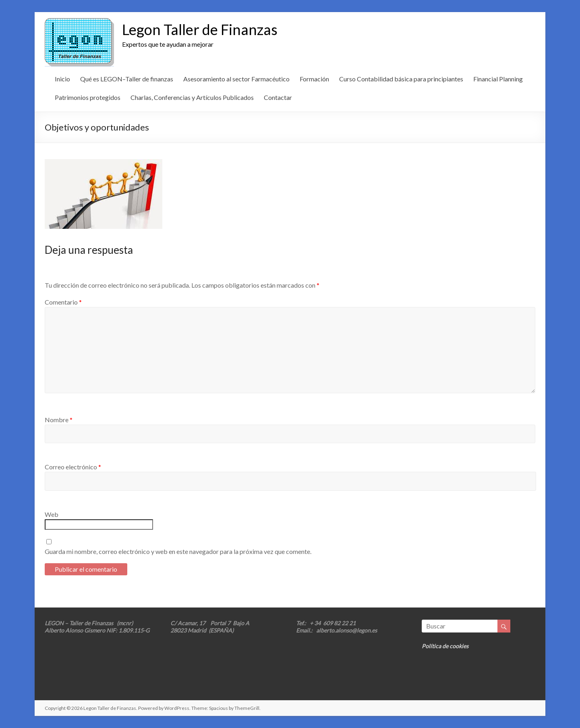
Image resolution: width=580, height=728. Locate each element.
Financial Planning (498, 79)
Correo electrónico (73, 467)
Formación (314, 79)
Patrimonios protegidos (88, 97)
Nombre (59, 420)
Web (52, 514)
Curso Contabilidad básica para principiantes (401, 79)
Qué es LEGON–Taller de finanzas (127, 79)
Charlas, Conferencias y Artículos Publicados (192, 97)
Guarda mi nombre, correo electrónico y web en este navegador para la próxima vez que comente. (178, 551)
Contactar (278, 97)
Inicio (62, 79)
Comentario (63, 302)
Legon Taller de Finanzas (200, 29)
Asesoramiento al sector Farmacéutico (236, 79)
